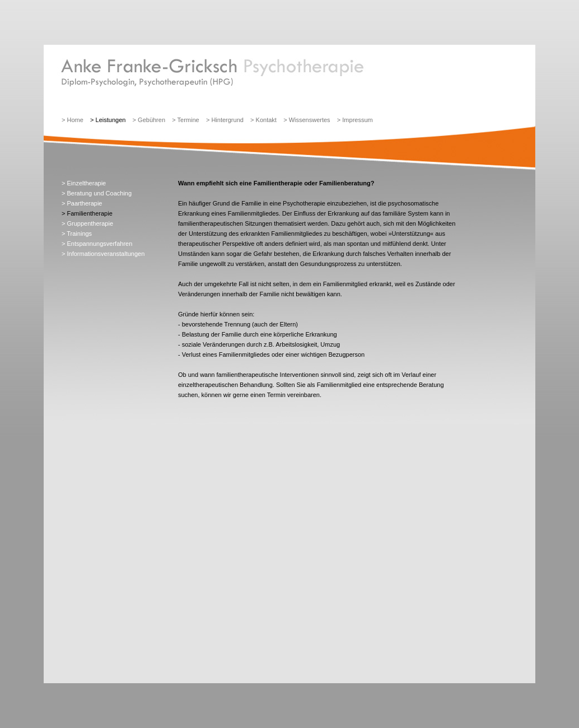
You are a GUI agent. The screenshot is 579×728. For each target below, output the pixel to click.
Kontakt (266, 120)
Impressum (357, 120)
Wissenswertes (310, 120)
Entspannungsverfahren (99, 244)
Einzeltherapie (86, 183)
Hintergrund (227, 120)
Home (75, 120)
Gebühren (151, 120)
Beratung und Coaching (99, 193)
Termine (188, 120)
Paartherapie (84, 203)
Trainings (79, 234)
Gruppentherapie (90, 223)
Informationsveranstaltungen (106, 254)
